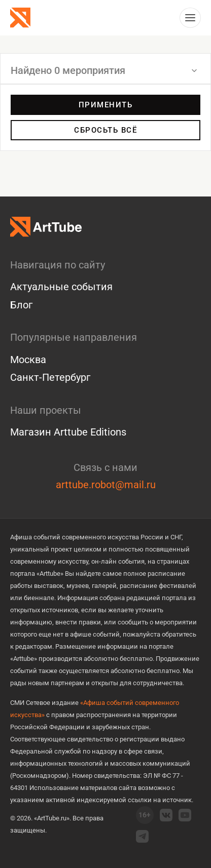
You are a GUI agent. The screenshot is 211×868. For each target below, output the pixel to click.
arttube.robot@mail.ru (106, 485)
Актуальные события (61, 287)
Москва (28, 360)
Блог (21, 305)
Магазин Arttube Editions (68, 432)
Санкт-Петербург (50, 377)
